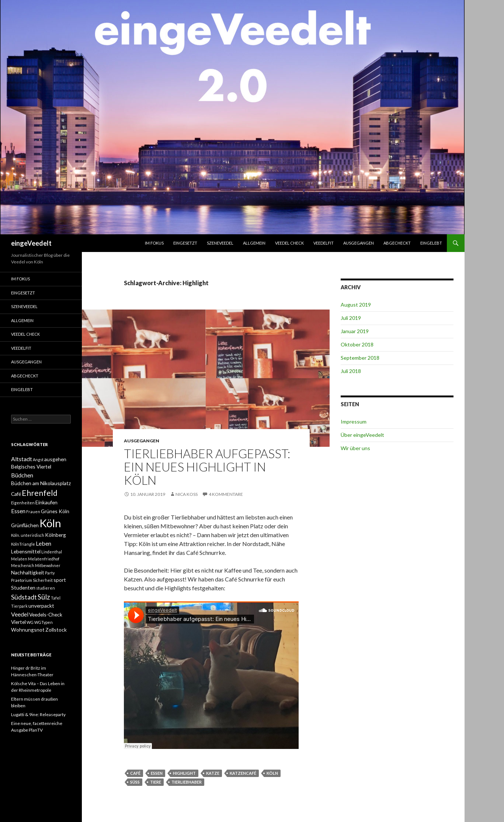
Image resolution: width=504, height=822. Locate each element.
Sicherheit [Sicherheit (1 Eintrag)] (43, 580)
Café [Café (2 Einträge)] (16, 494)
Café (135, 773)
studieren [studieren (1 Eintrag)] (46, 588)
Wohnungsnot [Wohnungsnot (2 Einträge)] (28, 630)
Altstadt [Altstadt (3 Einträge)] (22, 459)
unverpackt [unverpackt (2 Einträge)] (41, 606)
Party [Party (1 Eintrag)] (50, 573)
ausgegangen (359, 243)
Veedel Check (289, 243)
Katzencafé (243, 773)
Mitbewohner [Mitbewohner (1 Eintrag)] (48, 565)
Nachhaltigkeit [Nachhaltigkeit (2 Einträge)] (28, 572)
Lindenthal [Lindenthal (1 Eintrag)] (52, 552)
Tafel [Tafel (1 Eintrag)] (56, 598)
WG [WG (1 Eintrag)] (30, 622)
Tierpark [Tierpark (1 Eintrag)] (19, 606)
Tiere (156, 782)
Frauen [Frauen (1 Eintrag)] (33, 512)
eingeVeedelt (31, 243)
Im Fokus (154, 243)
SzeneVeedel (220, 243)
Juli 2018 (351, 371)
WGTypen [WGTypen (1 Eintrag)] (44, 622)
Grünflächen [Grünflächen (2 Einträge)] (25, 525)
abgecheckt (397, 243)
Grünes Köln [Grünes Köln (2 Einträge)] (55, 511)
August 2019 (356, 305)
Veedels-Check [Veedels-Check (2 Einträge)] (46, 614)
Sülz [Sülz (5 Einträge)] (44, 597)
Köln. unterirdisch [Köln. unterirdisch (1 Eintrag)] (28, 535)
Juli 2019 (351, 318)
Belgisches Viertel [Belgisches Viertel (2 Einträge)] (31, 467)
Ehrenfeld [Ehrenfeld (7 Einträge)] (40, 493)
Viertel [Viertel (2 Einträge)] (18, 622)
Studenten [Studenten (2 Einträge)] (23, 588)
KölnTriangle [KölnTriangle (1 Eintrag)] (23, 544)
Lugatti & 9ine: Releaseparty (38, 714)
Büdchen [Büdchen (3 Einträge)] (22, 475)
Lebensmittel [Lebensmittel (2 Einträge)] (26, 551)
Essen (157, 773)
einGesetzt (185, 243)
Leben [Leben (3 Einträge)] (44, 543)
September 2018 (360, 358)
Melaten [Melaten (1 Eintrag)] (19, 559)
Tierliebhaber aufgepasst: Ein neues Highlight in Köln (207, 467)
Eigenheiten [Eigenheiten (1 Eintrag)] (23, 503)
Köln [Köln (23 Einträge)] (50, 523)
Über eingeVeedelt (362, 435)
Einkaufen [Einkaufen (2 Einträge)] (46, 502)
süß (135, 782)
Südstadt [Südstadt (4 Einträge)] (24, 597)
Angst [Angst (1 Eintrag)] (38, 460)
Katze (213, 773)
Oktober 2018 (357, 344)
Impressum (354, 422)
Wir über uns (355, 448)
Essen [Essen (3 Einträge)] (18, 511)
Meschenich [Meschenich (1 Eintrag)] (23, 565)
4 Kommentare (226, 494)
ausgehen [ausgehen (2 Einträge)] (55, 459)
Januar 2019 (355, 331)
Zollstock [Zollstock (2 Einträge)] (56, 630)
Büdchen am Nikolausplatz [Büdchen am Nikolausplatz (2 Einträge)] (41, 483)
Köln (272, 773)
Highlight (184, 773)
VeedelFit (324, 243)
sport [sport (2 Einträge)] (60, 580)
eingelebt (431, 243)
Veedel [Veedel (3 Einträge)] (20, 614)
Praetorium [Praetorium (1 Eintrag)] (22, 580)
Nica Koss (187, 494)
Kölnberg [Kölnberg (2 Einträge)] (55, 535)
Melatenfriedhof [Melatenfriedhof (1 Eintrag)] (44, 559)
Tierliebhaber (187, 782)
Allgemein (254, 243)
